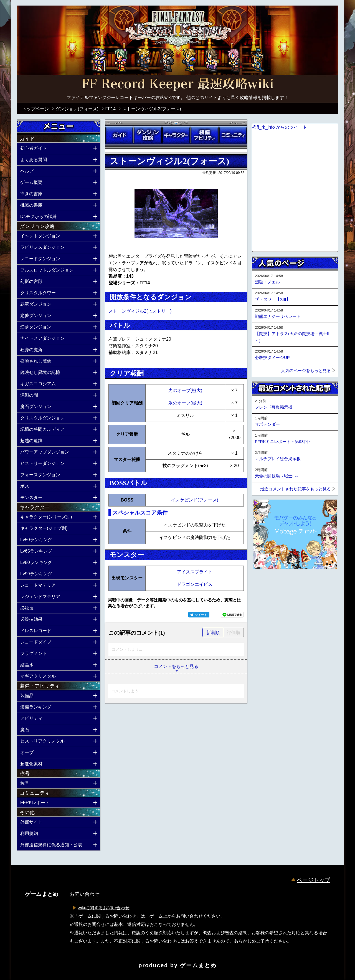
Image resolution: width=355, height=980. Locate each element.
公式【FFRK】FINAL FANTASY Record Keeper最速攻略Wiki (177, 85)
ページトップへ (266, 584)
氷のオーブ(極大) (185, 403)
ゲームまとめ (198, 965)
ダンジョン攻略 (148, 135)
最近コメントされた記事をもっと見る (296, 489)
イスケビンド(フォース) (195, 500)
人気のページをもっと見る (306, 370)
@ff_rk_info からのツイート (280, 127)
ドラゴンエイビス (195, 584)
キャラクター (176, 135)
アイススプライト (195, 572)
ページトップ (313, 880)
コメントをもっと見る (176, 666)
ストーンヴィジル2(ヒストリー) (140, 311)
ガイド (119, 135)
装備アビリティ (204, 135)
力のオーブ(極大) (185, 390)
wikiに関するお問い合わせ (104, 908)
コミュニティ (233, 135)
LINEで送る (232, 615)
